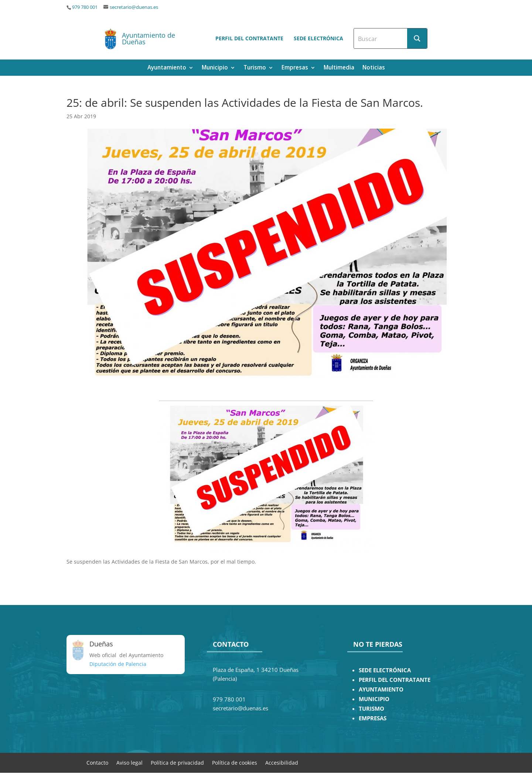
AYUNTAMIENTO (381, 689)
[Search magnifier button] (417, 38)
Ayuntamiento (167, 68)
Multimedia (339, 68)
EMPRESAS (373, 718)
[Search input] (381, 38)
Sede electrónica (318, 38)
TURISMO (371, 709)
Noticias (374, 68)
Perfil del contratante (249, 38)
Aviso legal (129, 762)
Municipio (215, 68)
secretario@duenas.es (134, 7)
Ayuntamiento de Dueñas (149, 38)
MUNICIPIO (374, 699)
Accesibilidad (282, 762)
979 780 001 (85, 7)
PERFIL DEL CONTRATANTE (395, 680)
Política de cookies (235, 762)
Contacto (97, 762)
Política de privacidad (177, 762)
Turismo (255, 68)
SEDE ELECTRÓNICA (385, 670)
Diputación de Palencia (118, 664)
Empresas (295, 68)
